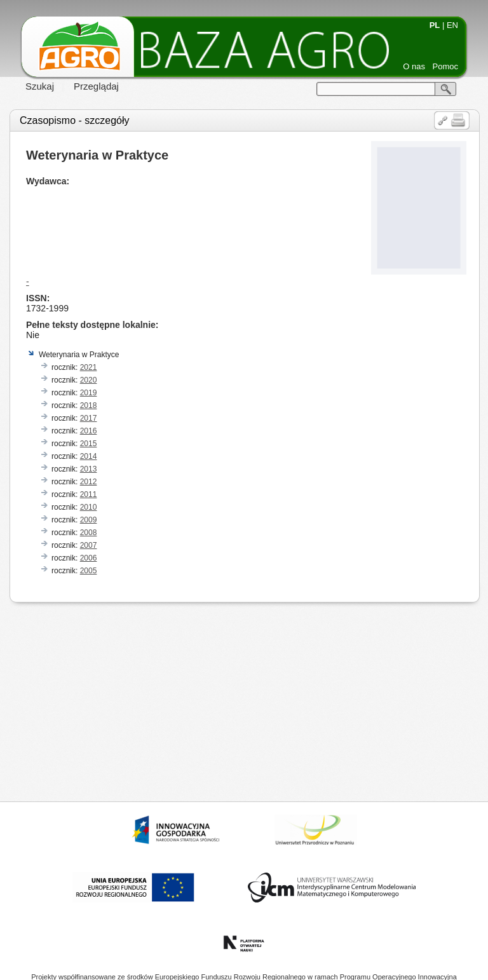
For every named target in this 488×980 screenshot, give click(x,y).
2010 (89, 507)
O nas (414, 66)
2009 (89, 520)
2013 (89, 469)
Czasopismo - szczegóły (75, 120)
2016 (89, 431)
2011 (89, 494)
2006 (89, 558)
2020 (89, 380)
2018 (89, 405)
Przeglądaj (96, 86)
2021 (89, 367)
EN (452, 25)
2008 (89, 533)
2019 (89, 393)
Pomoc (445, 66)
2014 (89, 456)
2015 (89, 444)
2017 (89, 418)
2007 (89, 545)
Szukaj (40, 86)
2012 (89, 482)
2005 (89, 571)
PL (435, 25)
